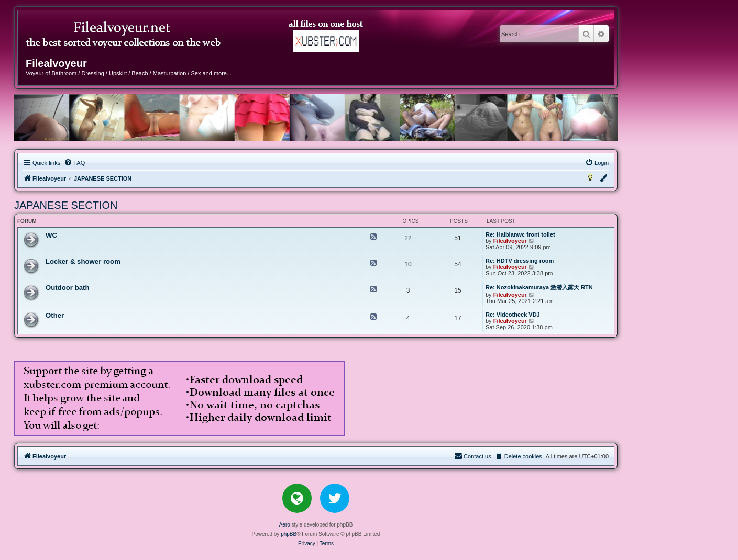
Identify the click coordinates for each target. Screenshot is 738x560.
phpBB (289, 534)
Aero (285, 525)
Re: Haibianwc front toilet (520, 234)
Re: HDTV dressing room (520, 261)
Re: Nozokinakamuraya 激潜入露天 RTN (539, 287)
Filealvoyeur (510, 241)
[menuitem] (74, 163)
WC (51, 235)
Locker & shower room (83, 261)
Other (55, 315)
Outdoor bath (68, 288)
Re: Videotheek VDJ (513, 315)
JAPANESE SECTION (66, 205)
